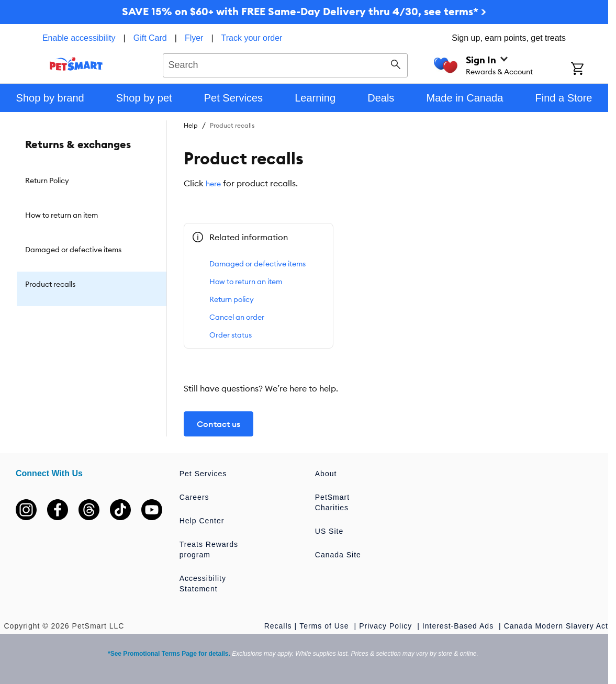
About (326, 474)
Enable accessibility (79, 38)
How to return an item (246, 282)
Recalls (278, 626)
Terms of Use (325, 626)
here (213, 184)
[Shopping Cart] (590, 70)
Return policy (232, 299)
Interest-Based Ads (459, 626)
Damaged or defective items (257, 264)
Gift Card (150, 38)
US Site (329, 531)
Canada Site (338, 555)
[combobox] (285, 64)
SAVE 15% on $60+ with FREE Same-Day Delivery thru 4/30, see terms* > (304, 11)
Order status (231, 335)
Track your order (252, 38)
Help (191, 125)
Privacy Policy (387, 626)
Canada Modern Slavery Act (556, 626)
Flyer (194, 38)
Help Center (202, 521)
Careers (194, 497)
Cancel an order (237, 317)
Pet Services (203, 474)
